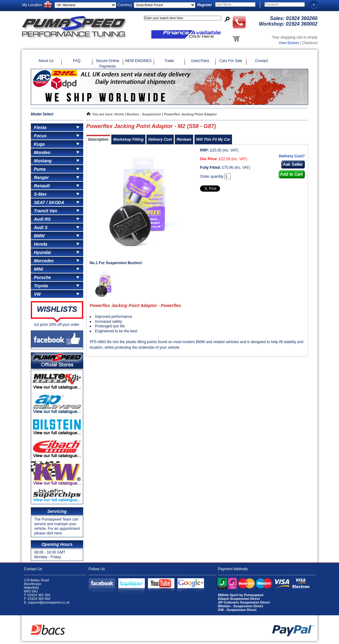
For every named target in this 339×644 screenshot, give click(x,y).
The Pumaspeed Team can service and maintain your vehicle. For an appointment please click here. (57, 526)
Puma (40, 169)
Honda (41, 244)
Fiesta (40, 127)
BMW (39, 236)
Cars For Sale (231, 61)
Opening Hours (57, 544)
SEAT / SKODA (49, 202)
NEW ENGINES (138, 61)
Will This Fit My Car (213, 139)
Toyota (41, 286)
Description (98, 139)
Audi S (41, 227)
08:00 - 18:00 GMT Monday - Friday (50, 555)
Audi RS (42, 219)
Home (119, 114)
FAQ (77, 61)
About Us (46, 61)
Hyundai (42, 252)
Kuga (39, 144)
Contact (261, 61)
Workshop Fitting (128, 139)
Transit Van (45, 211)
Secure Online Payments (108, 64)
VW (37, 294)
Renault (42, 186)
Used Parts (200, 61)
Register (205, 5)
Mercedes (44, 261)
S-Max (40, 194)
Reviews (184, 139)
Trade (169, 61)
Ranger (41, 177)
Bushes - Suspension (144, 114)
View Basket (289, 43)
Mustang (43, 161)
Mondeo (42, 152)
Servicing (57, 511)
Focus (40, 136)
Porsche (42, 277)
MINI (39, 269)
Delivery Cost (160, 139)
